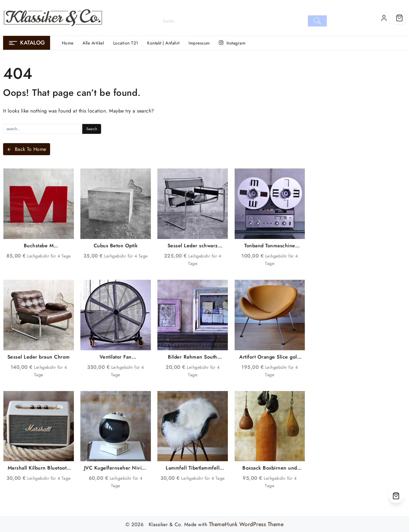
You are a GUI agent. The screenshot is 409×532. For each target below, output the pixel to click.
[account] (384, 18)
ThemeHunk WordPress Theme (246, 524)
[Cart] (399, 18)
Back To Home (27, 149)
